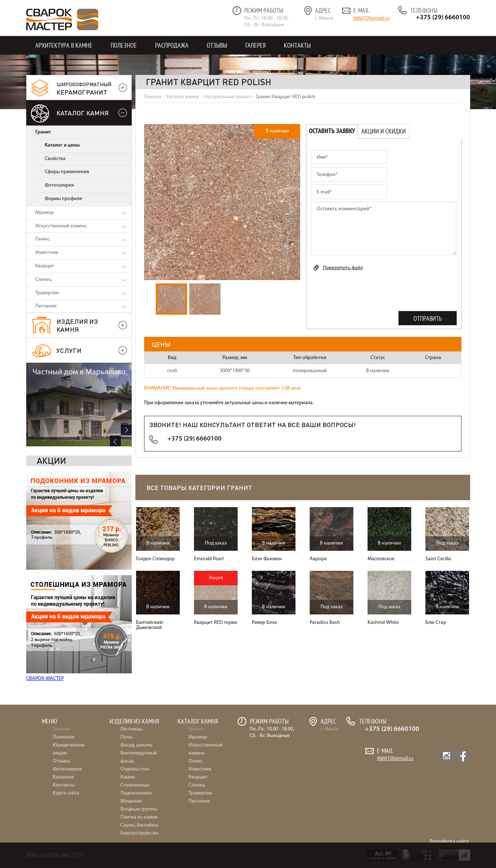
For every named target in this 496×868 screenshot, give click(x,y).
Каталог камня (82, 113)
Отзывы (217, 45)
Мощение (131, 801)
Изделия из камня (77, 325)
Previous (115, 679)
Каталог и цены (62, 145)
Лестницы (131, 729)
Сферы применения (67, 172)
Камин (128, 777)
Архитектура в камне (64, 45)
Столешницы (135, 785)
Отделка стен (135, 769)
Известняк (47, 253)
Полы (126, 737)
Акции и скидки (384, 131)
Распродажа (172, 45)
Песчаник (46, 306)
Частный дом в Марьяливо (79, 610)
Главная (61, 729)
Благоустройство (140, 833)
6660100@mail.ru (372, 18)
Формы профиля (63, 199)
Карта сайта (66, 793)
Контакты (297, 45)
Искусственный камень (61, 226)
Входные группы (139, 809)
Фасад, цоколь (136, 745)
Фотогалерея (59, 185)
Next (126, 668)
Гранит (43, 132)
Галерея (255, 45)
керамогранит (84, 88)
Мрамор (45, 213)
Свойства (55, 159)
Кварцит (45, 266)
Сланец (43, 280)
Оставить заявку (332, 131)
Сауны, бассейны (139, 825)
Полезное (124, 45)
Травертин (47, 293)
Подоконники (136, 793)
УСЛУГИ (69, 350)
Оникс (42, 239)
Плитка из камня (139, 817)
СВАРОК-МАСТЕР (45, 595)
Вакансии (64, 777)
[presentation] (366, 292)
